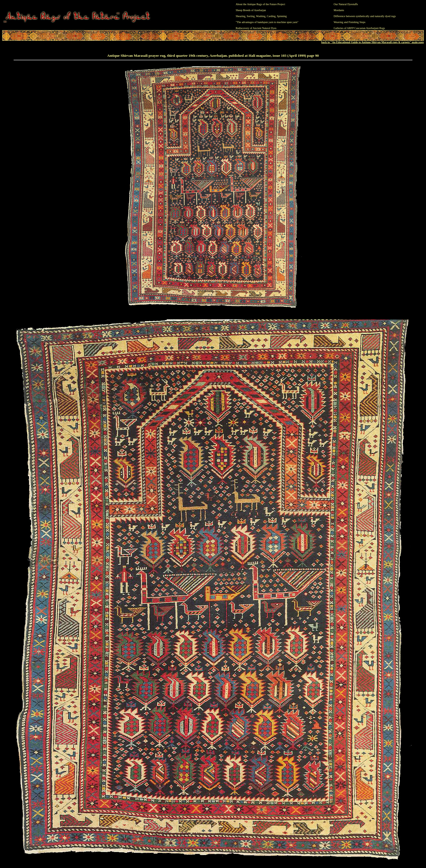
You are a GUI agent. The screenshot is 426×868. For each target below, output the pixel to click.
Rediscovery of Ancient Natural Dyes (256, 28)
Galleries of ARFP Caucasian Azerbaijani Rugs (359, 28)
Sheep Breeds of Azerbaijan (251, 10)
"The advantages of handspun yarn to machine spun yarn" (267, 22)
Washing (261, 16)
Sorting (251, 16)
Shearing (241, 16)
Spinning (282, 16)
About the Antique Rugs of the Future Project (261, 4)
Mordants (339, 10)
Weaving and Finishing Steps (350, 22)
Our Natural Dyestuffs (346, 4)
